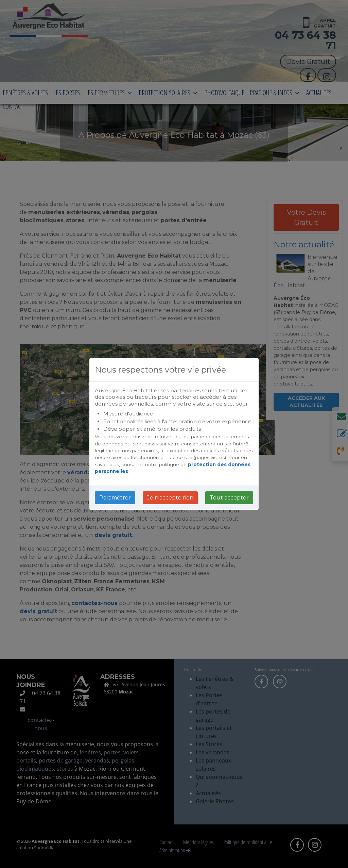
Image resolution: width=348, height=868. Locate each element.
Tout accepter (229, 498)
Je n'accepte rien (170, 498)
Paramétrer (115, 498)
